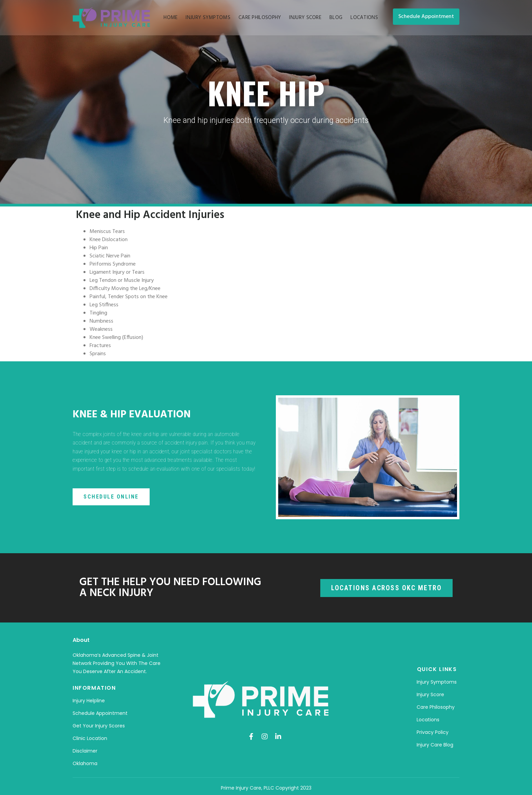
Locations (364, 18)
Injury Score (305, 18)
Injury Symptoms (208, 18)
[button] (426, 17)
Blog (336, 18)
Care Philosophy (260, 18)
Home (170, 18)
